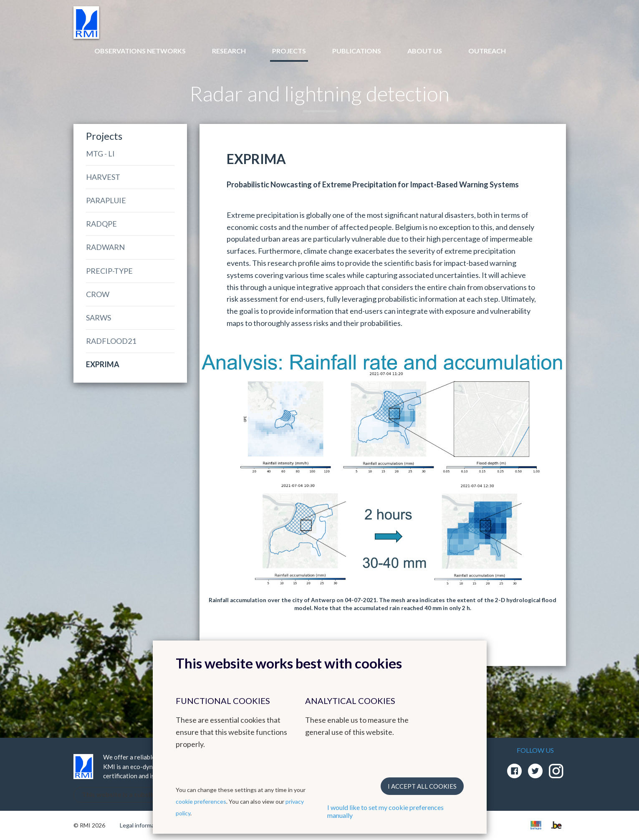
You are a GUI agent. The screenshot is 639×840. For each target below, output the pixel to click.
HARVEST (103, 177)
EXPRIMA (103, 364)
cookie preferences (201, 801)
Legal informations (144, 825)
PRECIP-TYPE (109, 271)
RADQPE (101, 224)
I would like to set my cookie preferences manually (385, 811)
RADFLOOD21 (111, 341)
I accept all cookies (422, 786)
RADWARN (105, 247)
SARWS (99, 318)
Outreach (487, 51)
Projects (289, 51)
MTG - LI (100, 154)
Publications (357, 51)
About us (425, 51)
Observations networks (140, 51)
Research (229, 51)
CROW (98, 294)
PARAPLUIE (106, 200)
